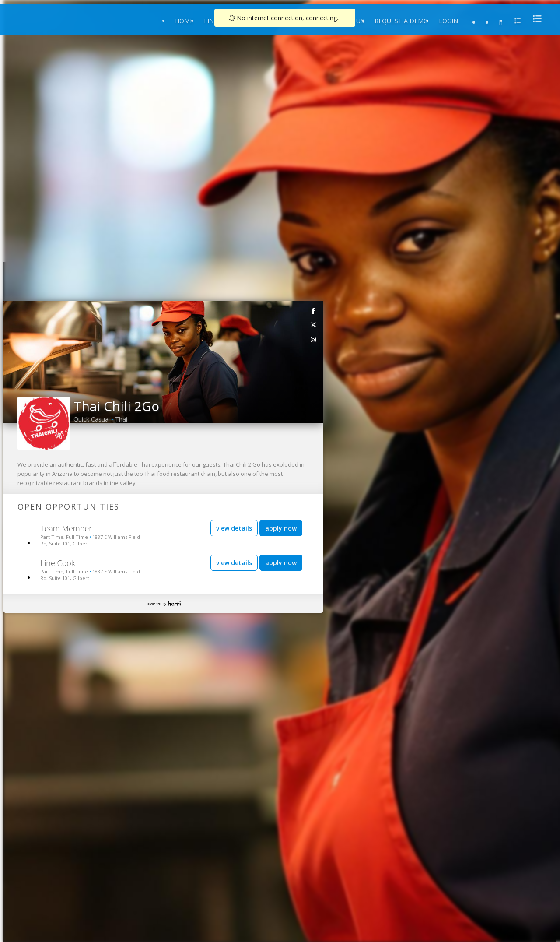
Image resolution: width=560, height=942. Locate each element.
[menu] (535, 19)
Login (448, 21)
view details (234, 528)
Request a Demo (401, 21)
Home (184, 21)
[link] (314, 310)
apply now (281, 528)
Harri (175, 603)
